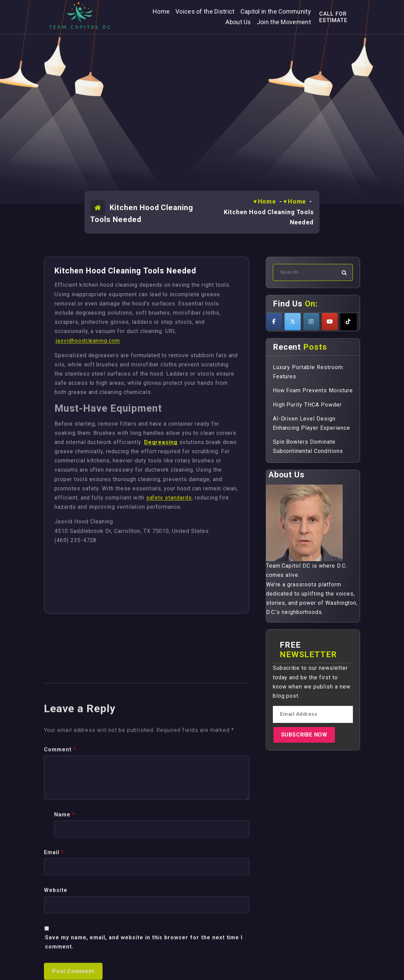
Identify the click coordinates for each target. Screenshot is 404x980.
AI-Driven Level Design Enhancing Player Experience (312, 423)
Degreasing (161, 442)
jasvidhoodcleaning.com (88, 341)
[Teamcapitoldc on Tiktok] (348, 322)
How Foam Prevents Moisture (313, 390)
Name (65, 962)
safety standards (169, 498)
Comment (60, 897)
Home (267, 201)
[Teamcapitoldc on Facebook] (274, 322)
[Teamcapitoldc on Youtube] (330, 322)
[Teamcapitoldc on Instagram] (311, 322)
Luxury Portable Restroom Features (308, 372)
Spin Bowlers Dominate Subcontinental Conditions (308, 446)
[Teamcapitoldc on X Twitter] (293, 322)
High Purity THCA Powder (307, 405)
